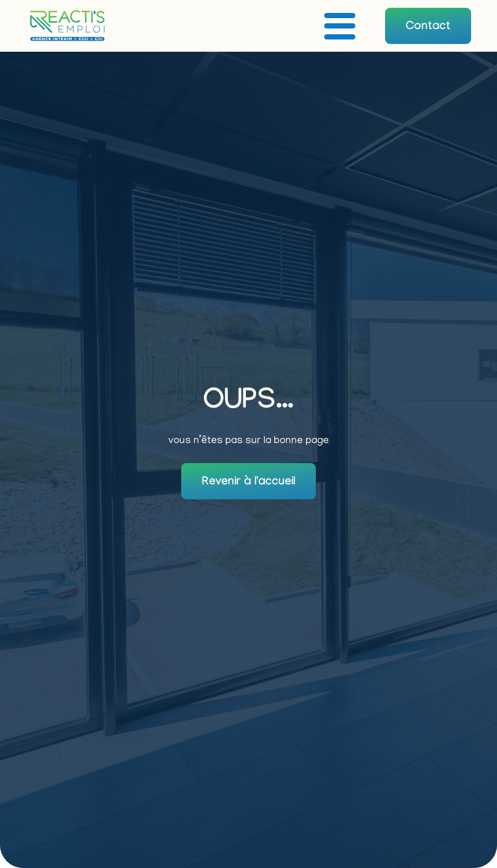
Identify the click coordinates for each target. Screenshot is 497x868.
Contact (428, 27)
